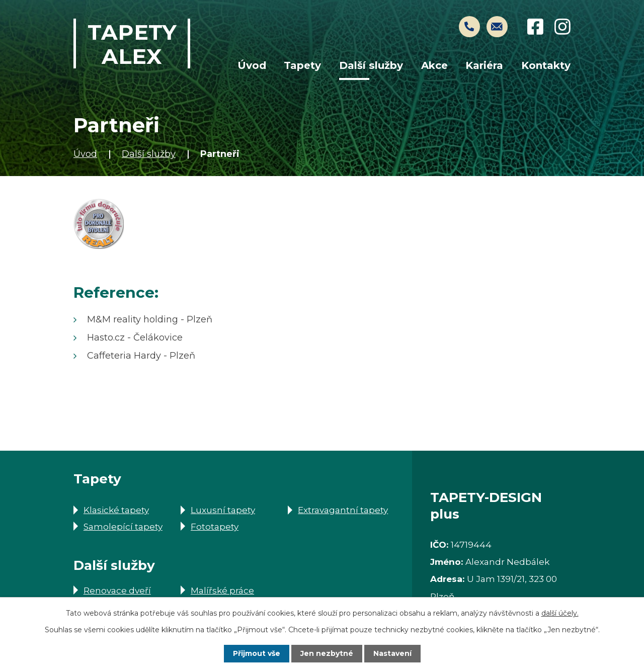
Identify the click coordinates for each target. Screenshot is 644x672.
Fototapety (215, 526)
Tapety (302, 65)
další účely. (560, 613)
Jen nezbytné (327, 653)
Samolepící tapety (123, 526)
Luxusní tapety (223, 510)
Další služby (149, 154)
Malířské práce (222, 590)
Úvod (85, 154)
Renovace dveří (117, 590)
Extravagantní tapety (343, 510)
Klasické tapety (116, 510)
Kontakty (546, 65)
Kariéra (484, 65)
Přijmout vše (257, 653)
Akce (434, 65)
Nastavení (392, 653)
